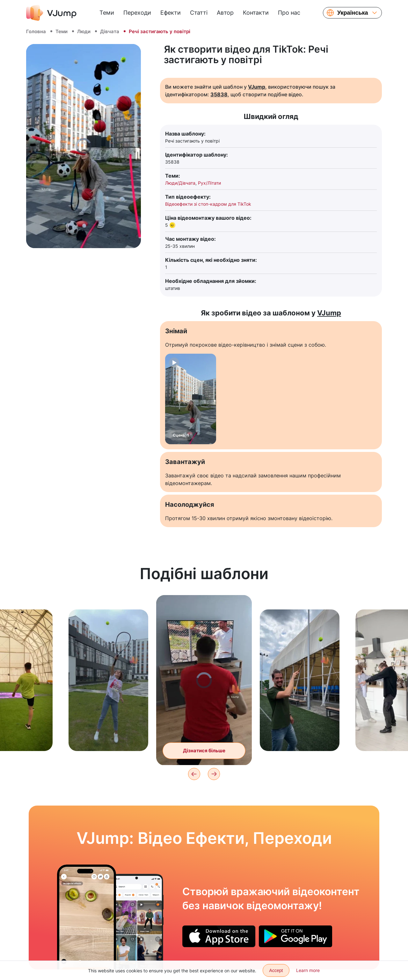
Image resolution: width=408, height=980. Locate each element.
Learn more (308, 970)
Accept (276, 970)
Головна (36, 31)
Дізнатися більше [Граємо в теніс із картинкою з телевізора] (204, 751)
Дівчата (110, 31)
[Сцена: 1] (191, 399)
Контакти (256, 13)
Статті (199, 13)
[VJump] (51, 13)
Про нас (289, 13)
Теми (107, 13)
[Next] (214, 774)
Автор (225, 13)
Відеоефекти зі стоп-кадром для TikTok (208, 204)
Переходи (137, 13)
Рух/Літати (209, 183)
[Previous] (194, 774)
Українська (353, 13)
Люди (84, 31)
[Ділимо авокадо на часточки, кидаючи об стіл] (87, 917)
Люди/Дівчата (180, 183)
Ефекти (171, 13)
